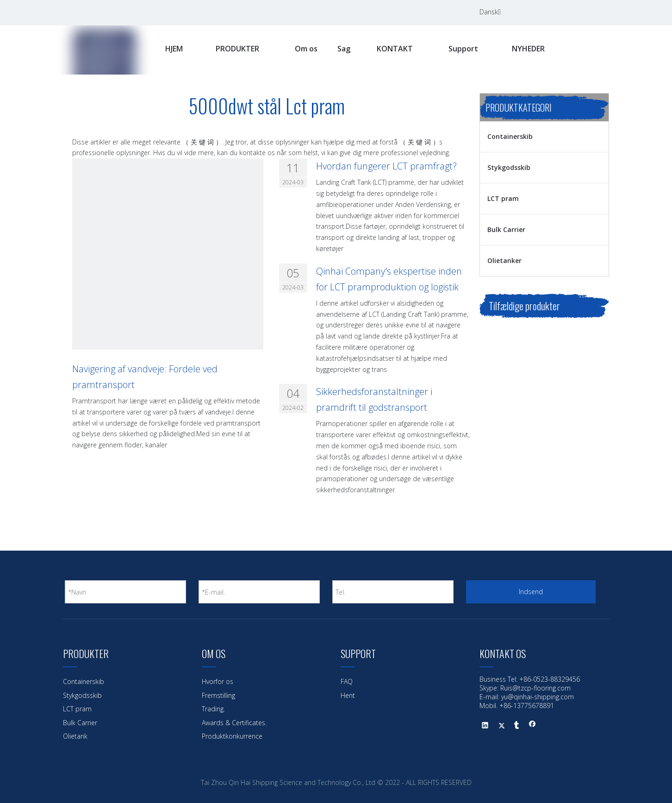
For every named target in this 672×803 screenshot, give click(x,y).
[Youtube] (599, 12)
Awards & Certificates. (234, 723)
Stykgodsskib (509, 167)
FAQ (347, 681)
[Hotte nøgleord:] (591, 50)
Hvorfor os (218, 681)
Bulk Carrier (506, 229)
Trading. (213, 709)
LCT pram (503, 198)
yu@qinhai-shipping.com (538, 697)
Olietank (75, 736)
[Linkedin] (561, 12)
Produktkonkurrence (232, 736)
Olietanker (504, 260)
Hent (348, 695)
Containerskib (510, 136)
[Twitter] (580, 12)
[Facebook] (542, 12)
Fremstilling (218, 695)
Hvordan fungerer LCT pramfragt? (386, 166)
